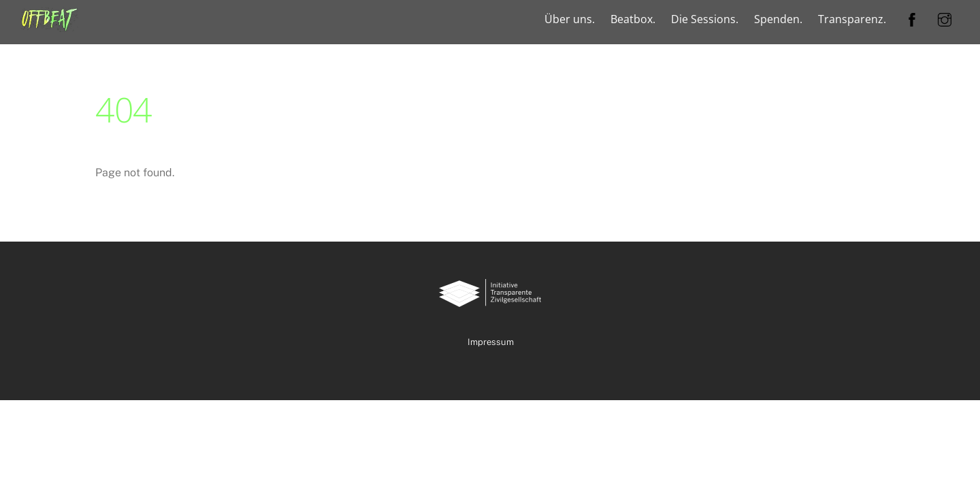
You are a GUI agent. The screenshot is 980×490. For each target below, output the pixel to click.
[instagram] (945, 18)
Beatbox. (633, 19)
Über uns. (570, 19)
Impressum (491, 342)
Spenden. (778, 19)
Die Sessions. (705, 19)
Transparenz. (852, 19)
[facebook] (912, 18)
